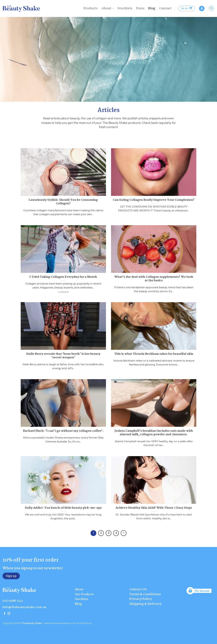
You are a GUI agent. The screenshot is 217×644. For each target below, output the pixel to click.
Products (91, 8)
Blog (152, 8)
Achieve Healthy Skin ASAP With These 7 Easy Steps (154, 508)
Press (140, 8)
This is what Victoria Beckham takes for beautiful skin (154, 354)
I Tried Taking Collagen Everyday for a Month (63, 277)
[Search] (211, 8)
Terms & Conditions (145, 594)
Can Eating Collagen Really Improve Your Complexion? (154, 200)
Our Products (84, 594)
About (108, 8)
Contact (165, 8)
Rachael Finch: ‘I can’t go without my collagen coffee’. (63, 431)
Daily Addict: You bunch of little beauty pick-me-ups (63, 508)
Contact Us (138, 589)
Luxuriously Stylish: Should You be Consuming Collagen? (63, 202)
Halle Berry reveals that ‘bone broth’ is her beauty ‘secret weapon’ (63, 356)
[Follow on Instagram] (9, 614)
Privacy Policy (141, 599)
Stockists (125, 8)
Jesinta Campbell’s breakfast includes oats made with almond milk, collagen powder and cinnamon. (154, 433)
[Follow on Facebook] (5, 614)
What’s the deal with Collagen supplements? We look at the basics (154, 279)
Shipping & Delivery (145, 604)
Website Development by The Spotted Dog (68, 623)
